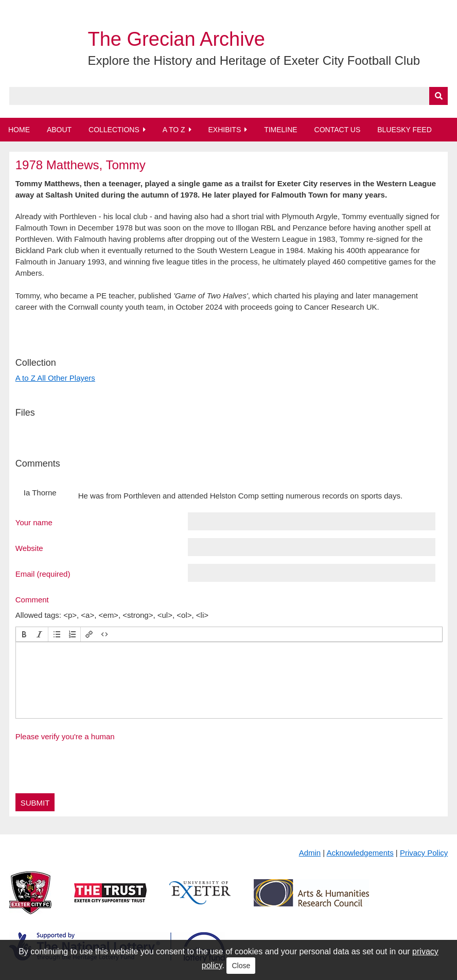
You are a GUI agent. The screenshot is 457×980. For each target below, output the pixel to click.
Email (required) (43, 574)
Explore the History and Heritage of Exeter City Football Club (254, 60)
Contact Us (338, 130)
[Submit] (438, 96)
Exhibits (224, 130)
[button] (24, 634)
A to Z (174, 130)
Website (29, 548)
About (59, 130)
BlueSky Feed (405, 130)
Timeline (281, 130)
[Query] (228, 96)
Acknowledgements (360, 853)
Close (241, 966)
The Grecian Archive (177, 39)
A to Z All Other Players (55, 378)
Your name (34, 522)
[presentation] (24, 634)
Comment (32, 599)
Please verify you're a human (65, 736)
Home (19, 130)
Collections (114, 130)
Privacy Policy (424, 853)
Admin (310, 853)
